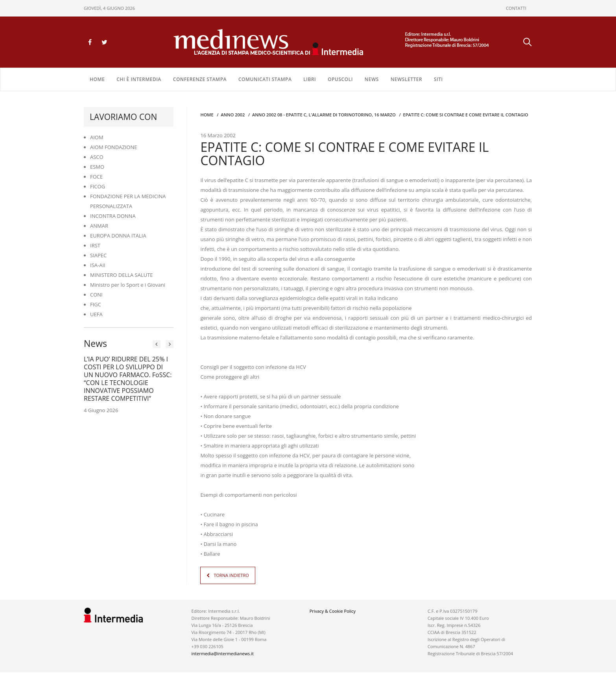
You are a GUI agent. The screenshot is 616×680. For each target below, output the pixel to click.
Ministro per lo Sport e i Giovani (128, 285)
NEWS (372, 79)
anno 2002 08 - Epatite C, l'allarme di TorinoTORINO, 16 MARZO (324, 115)
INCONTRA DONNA (113, 216)
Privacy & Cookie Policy (333, 611)
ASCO (97, 157)
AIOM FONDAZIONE (114, 147)
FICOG (98, 186)
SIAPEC (98, 255)
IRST (95, 245)
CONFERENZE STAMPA (200, 79)
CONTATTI (516, 8)
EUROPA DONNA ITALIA (118, 236)
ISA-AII (98, 265)
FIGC (96, 304)
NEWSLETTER (406, 79)
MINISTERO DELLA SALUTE (122, 275)
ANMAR (99, 226)
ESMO (97, 167)
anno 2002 (233, 115)
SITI (438, 79)
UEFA (96, 314)
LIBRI (310, 79)
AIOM (97, 137)
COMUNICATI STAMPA (265, 79)
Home (97, 79)
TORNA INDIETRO (231, 575)
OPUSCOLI (340, 79)
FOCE (96, 177)
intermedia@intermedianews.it (223, 653)
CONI (96, 295)
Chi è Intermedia (139, 79)
